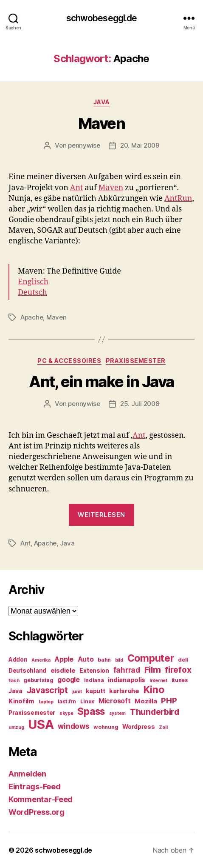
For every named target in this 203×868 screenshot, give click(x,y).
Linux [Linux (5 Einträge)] (87, 701)
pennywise (84, 145)
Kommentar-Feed (41, 799)
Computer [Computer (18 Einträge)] (151, 658)
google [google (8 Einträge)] (68, 680)
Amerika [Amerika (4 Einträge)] (41, 660)
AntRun (178, 198)
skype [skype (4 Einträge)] (66, 713)
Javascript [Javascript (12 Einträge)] (47, 690)
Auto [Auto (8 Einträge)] (86, 659)
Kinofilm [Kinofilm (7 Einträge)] (21, 701)
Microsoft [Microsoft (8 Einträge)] (115, 701)
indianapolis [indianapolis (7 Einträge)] (127, 680)
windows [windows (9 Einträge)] (73, 726)
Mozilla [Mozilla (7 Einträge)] (146, 701)
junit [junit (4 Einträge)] (77, 692)
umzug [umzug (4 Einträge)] (16, 727)
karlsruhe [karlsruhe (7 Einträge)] (124, 691)
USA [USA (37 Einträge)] (41, 724)
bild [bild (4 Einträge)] (119, 660)
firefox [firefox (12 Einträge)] (178, 670)
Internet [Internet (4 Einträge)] (158, 681)
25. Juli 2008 (140, 404)
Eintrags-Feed (35, 787)
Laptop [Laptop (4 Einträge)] (46, 702)
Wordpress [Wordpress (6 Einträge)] (139, 727)
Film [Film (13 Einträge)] (153, 670)
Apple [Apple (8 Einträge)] (64, 659)
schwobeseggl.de (102, 18)
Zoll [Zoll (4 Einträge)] (163, 727)
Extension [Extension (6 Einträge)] (94, 671)
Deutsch (32, 293)
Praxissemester (136, 361)
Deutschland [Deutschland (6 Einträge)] (27, 671)
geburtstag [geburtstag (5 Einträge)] (38, 680)
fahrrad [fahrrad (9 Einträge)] (127, 670)
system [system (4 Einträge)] (117, 713)
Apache (32, 317)
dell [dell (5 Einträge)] (183, 660)
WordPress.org (37, 812)
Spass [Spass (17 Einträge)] (91, 711)
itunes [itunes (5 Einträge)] (180, 680)
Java (101, 102)
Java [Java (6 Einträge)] (16, 691)
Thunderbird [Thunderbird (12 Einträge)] (155, 712)
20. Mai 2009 (140, 145)
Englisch (33, 282)
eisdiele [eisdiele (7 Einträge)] (63, 671)
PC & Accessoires (69, 361)
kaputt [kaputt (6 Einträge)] (95, 691)
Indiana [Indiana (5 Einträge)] (94, 680)
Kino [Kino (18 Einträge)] (154, 690)
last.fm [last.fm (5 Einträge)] (67, 701)
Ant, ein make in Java (101, 382)
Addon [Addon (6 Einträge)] (18, 660)
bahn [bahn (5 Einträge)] (104, 660)
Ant (77, 188)
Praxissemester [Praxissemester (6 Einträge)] (32, 713)
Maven (102, 123)
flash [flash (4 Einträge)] (14, 681)
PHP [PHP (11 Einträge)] (169, 701)
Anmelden (27, 774)
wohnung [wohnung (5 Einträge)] (106, 727)
